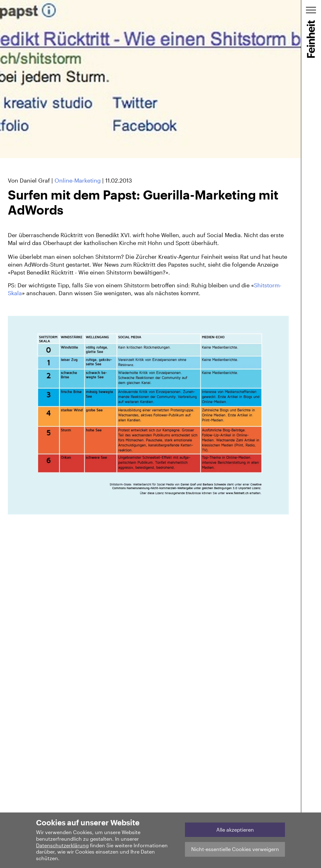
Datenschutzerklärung (62, 845)
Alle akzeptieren (235, 830)
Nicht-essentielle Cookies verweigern (235, 849)
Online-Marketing (78, 180)
